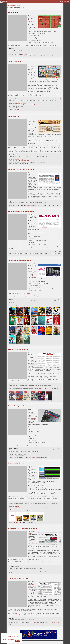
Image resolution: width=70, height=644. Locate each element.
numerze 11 (34, 471)
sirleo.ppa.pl (32, 89)
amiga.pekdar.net (32, 205)
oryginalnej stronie (55, 623)
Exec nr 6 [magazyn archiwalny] (18, 350)
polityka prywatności (11, 636)
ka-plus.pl (24, 454)
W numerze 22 (31, 275)
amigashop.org (25, 161)
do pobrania (38, 388)
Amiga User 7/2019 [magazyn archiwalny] (21, 211)
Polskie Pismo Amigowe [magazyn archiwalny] (23, 528)
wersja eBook (28, 293)
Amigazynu (48, 247)
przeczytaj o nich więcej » (8, 640)
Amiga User (31, 215)
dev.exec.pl (61, 642)
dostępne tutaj (32, 457)
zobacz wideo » (57, 251)
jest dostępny (42, 146)
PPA (29, 571)
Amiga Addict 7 (13, 12)
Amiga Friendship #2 (15, 62)
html (42, 205)
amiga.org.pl (19, 506)
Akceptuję (18, 641)
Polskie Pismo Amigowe (31, 543)
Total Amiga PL (16, 613)
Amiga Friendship (32, 65)
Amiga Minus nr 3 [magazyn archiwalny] (21, 169)
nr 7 (19, 523)
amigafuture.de (19, 159)
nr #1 (19, 109)
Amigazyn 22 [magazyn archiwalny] (20, 261)
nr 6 (17, 523)
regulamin (18, 636)
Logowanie (63, 2)
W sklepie (10, 445)
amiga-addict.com (20, 53)
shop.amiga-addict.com (27, 54)
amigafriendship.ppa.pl (21, 103)
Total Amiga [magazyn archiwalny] (19, 578)
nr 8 (22, 523)
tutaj (44, 96)
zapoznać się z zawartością (31, 122)
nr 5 (14, 523)
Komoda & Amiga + (32, 419)
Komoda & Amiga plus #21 (17, 406)
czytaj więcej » (58, 99)
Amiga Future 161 (14, 117)
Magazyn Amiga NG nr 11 (16, 463)
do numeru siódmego (30, 21)
